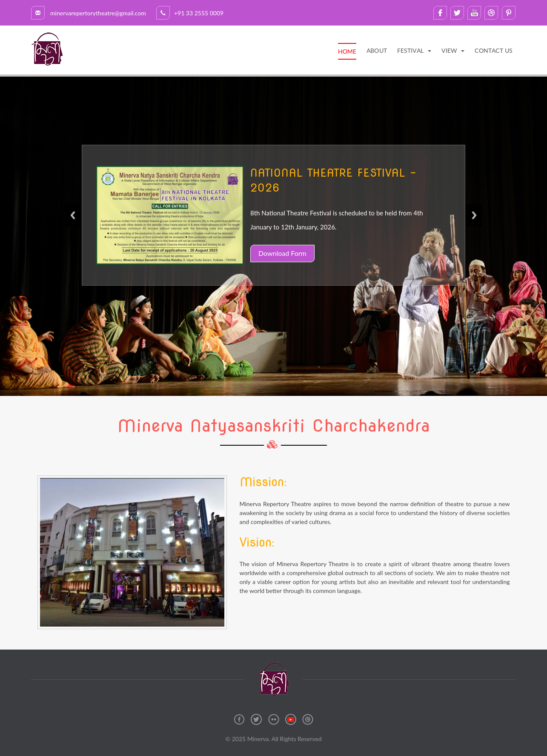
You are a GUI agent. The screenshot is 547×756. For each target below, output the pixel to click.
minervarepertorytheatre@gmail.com (92, 13)
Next (474, 222)
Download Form (282, 255)
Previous (73, 222)
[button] (414, 50)
